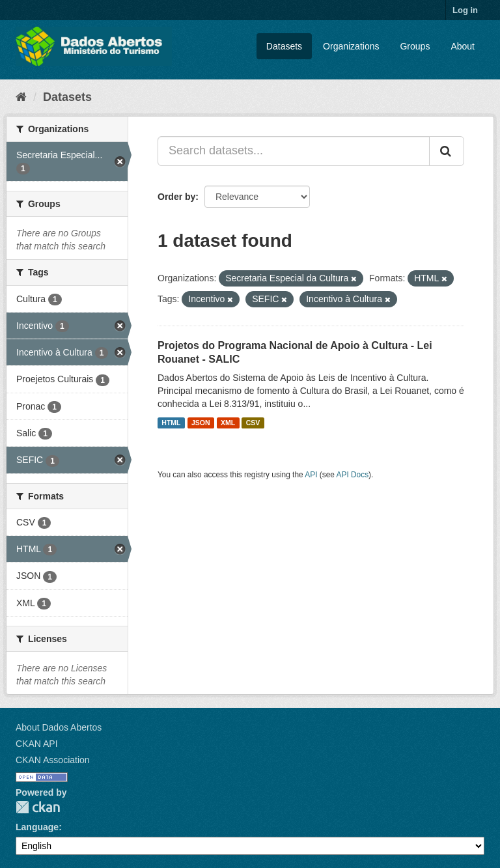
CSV (253, 423)
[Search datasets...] (294, 151)
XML (228, 423)
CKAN (38, 807)
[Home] (21, 97)
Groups (415, 46)
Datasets (284, 46)
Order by (176, 197)
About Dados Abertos (59, 727)
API (311, 475)
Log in (465, 10)
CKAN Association (53, 760)
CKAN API (37, 744)
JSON (201, 423)
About (463, 46)
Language (37, 827)
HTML (171, 423)
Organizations (351, 46)
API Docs (353, 475)
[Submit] (447, 151)
